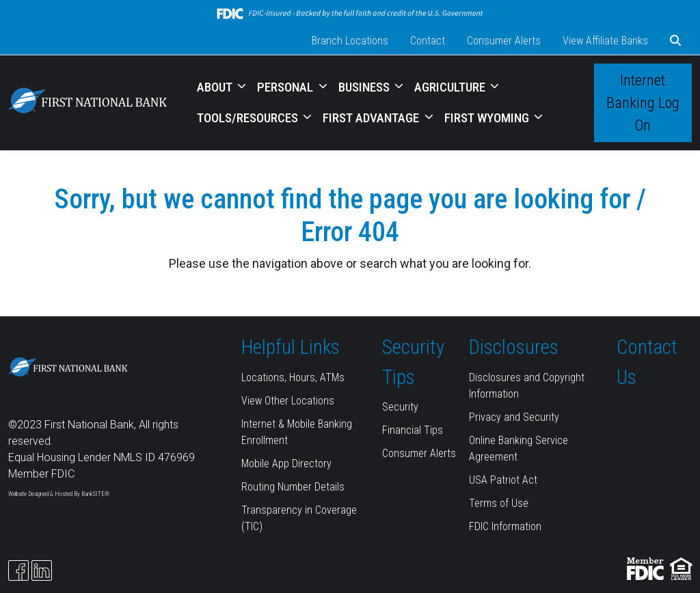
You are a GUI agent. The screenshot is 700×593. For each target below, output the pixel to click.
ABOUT (216, 87)
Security (400, 407)
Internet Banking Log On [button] (643, 103)
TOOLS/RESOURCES (249, 118)
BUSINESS (365, 87)
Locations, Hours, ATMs (293, 377)
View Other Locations (288, 401)
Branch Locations (350, 41)
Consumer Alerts (504, 41)
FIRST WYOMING (488, 118)
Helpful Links (291, 347)
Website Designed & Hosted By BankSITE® (59, 494)
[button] (675, 41)
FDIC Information (505, 526)
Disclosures (514, 347)
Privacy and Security (514, 417)
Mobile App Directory (286, 464)
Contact (428, 41)
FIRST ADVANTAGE (372, 118)
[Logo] (87, 103)
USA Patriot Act (503, 480)
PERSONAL (286, 87)
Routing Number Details (293, 487)
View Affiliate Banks (605, 41)
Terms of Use (499, 503)
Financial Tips (413, 430)
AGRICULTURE (451, 87)
